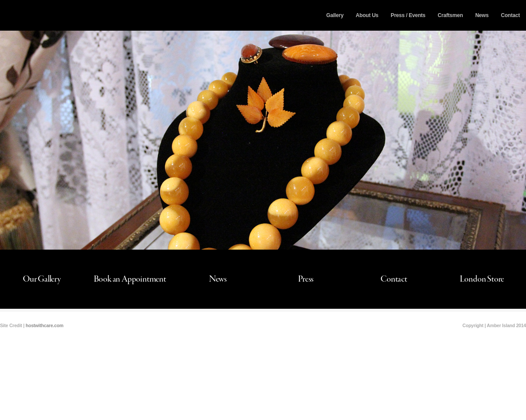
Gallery (335, 15)
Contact (510, 15)
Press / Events (408, 15)
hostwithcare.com (44, 325)
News (482, 15)
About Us (367, 15)
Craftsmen (451, 15)
